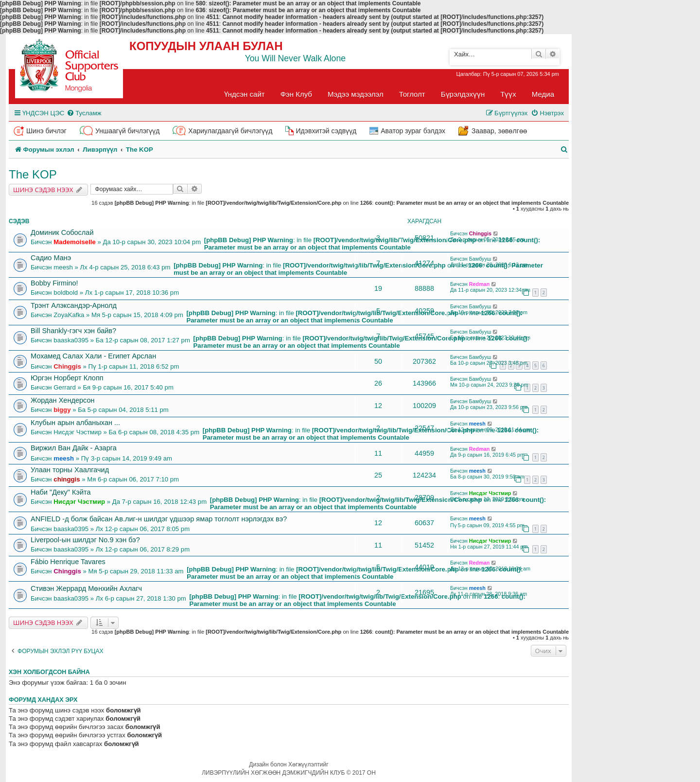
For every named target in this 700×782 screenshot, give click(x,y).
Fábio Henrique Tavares (68, 562)
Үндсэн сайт (245, 94)
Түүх (508, 94)
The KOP (33, 174)
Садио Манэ (51, 258)
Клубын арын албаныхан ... (75, 423)
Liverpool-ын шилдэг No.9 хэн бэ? (85, 540)
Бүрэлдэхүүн (463, 94)
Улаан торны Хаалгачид (70, 470)
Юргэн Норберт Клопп (67, 378)
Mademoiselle (75, 242)
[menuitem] (84, 113)
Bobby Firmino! (54, 283)
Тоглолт (412, 94)
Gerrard (64, 387)
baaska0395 (71, 340)
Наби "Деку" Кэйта (61, 492)
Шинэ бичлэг (46, 131)
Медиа (543, 94)
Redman (480, 284)
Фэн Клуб (296, 94)
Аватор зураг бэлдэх (413, 131)
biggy (62, 410)
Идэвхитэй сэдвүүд (326, 131)
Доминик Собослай (62, 232)
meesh (63, 267)
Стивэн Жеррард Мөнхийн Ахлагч (86, 588)
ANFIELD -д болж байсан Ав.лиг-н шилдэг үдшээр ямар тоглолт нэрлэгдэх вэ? (159, 519)
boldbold (66, 293)
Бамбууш (480, 259)
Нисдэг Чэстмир (77, 432)
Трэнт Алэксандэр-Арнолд (74, 305)
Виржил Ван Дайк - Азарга (74, 448)
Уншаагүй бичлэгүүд (127, 131)
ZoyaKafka (69, 315)
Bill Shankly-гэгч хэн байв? (73, 331)
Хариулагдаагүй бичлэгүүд (230, 131)
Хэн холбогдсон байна (49, 672)
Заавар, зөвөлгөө (499, 131)
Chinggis (480, 233)
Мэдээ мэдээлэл (356, 94)
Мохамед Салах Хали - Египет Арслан (93, 356)
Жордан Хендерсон (63, 400)
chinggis (67, 479)
